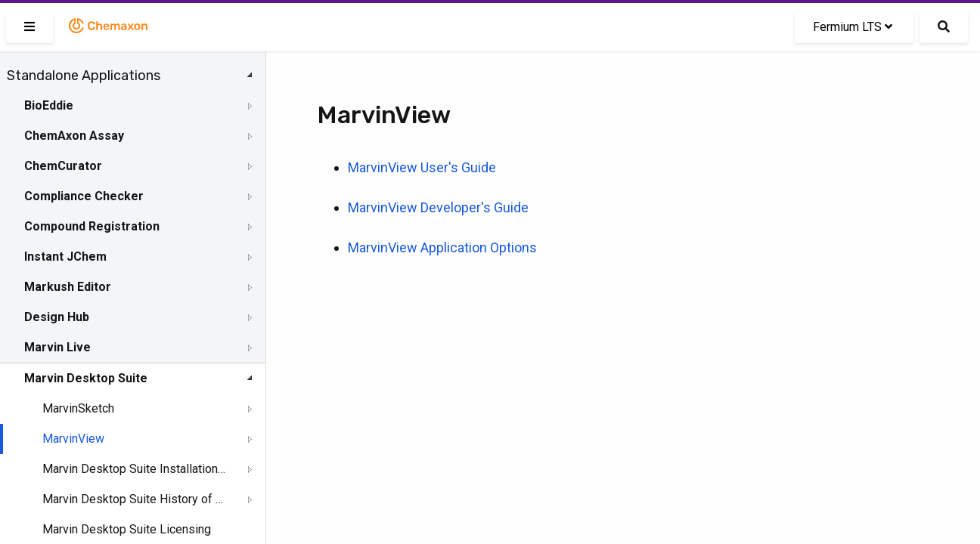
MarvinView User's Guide (422, 167)
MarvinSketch (78, 408)
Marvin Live (57, 347)
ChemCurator (63, 166)
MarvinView (73, 439)
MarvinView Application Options (442, 247)
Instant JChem (65, 257)
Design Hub (57, 317)
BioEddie (49, 105)
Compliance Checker (84, 196)
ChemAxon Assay (74, 136)
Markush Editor (68, 287)
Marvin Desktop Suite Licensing (127, 529)
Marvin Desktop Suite (86, 378)
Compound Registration (92, 226)
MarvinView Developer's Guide (438, 207)
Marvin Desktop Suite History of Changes (134, 499)
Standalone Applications (84, 76)
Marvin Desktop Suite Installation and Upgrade (134, 469)
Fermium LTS (853, 27)
